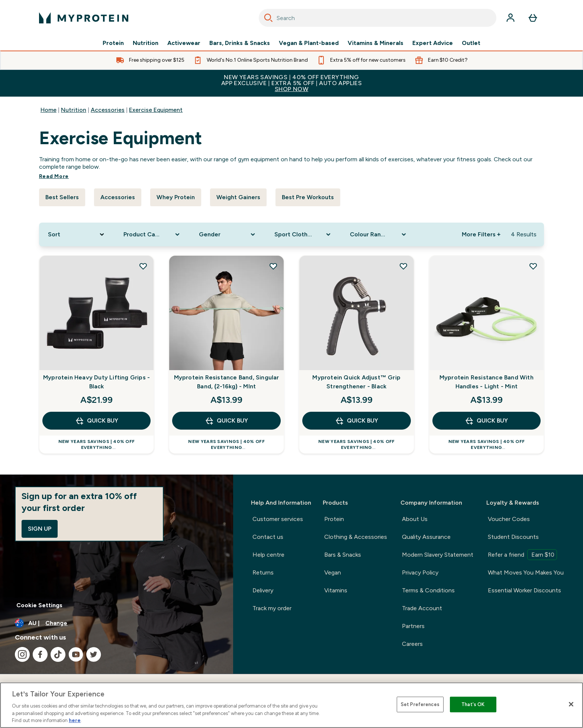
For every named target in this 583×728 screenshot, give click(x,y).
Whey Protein (176, 197)
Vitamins (336, 590)
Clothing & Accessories (356, 537)
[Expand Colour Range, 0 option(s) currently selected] (379, 234)
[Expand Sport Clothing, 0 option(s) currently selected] (303, 234)
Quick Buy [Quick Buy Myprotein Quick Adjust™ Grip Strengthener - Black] (357, 421)
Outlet (471, 43)
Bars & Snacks (343, 555)
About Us (415, 519)
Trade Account (422, 608)
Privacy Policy (420, 572)
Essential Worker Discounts (524, 590)
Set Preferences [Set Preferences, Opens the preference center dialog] (420, 704)
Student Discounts (513, 537)
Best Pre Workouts (308, 197)
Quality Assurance (426, 537)
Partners (413, 626)
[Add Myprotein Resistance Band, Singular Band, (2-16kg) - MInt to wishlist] (273, 266)
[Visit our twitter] (94, 654)
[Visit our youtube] (76, 654)
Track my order (272, 608)
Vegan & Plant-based (309, 43)
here (75, 720)
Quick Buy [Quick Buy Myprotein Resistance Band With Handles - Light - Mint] (486, 421)
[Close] (571, 704)
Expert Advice (433, 43)
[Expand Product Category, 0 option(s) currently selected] (152, 234)
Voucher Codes (509, 519)
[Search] (268, 18)
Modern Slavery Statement (438, 555)
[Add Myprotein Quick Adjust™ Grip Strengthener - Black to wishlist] (403, 266)
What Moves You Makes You (526, 572)
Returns (263, 572)
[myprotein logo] (84, 18)
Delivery (263, 590)
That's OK (473, 704)
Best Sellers (62, 197)
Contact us (268, 537)
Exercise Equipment (156, 110)
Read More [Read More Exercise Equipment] (54, 176)
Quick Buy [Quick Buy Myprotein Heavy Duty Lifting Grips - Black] (97, 421)
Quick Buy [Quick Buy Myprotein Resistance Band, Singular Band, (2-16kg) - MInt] (226, 421)
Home (49, 110)
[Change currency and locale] (117, 623)
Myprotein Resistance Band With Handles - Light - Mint (487, 382)
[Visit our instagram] (22, 654)
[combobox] (378, 18)
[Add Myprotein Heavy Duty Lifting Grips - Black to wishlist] (143, 266)
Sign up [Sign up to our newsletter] (40, 529)
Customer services (278, 519)
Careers (412, 644)
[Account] (510, 18)
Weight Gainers (238, 197)
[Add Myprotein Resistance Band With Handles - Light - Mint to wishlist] (533, 266)
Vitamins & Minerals (376, 43)
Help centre (268, 555)
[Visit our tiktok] (58, 654)
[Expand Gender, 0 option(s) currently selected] (228, 234)
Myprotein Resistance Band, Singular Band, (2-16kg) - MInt (227, 382)
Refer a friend (522, 555)
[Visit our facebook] (40, 654)
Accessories (108, 110)
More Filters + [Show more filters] (481, 234)
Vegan (333, 572)
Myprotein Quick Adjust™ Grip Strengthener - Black (356, 382)
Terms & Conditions (428, 590)
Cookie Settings (39, 605)
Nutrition (146, 43)
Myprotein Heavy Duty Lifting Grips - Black (96, 382)
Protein (113, 43)
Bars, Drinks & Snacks (240, 43)
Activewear (184, 43)
